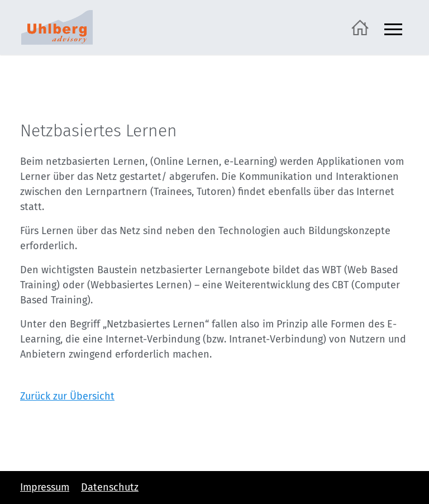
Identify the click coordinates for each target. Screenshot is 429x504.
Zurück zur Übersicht (67, 396)
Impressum (45, 487)
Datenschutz (110, 487)
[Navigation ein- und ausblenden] (393, 28)
